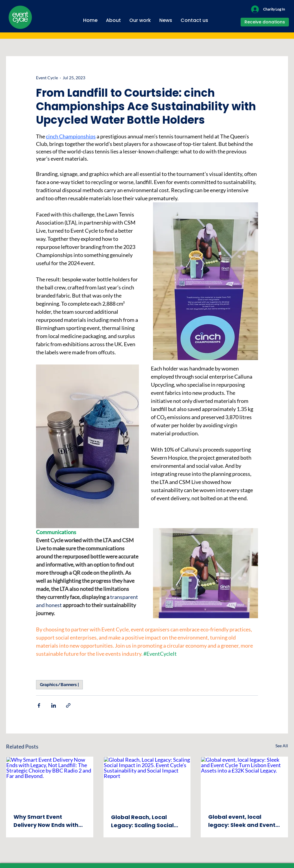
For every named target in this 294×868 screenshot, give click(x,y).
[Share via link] (68, 705)
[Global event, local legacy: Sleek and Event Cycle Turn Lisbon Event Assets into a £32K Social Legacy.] (244, 781)
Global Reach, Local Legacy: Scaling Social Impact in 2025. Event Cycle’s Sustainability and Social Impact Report (142, 821)
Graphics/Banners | (59, 685)
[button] (113, 18)
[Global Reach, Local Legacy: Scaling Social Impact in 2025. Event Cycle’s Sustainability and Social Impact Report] (147, 781)
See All (282, 746)
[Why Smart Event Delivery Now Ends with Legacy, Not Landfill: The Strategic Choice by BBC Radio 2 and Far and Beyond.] (50, 781)
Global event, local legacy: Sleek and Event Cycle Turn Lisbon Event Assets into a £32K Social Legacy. (243, 821)
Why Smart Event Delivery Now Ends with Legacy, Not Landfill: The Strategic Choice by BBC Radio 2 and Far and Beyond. (48, 821)
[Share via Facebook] (39, 705)
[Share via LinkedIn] (54, 705)
